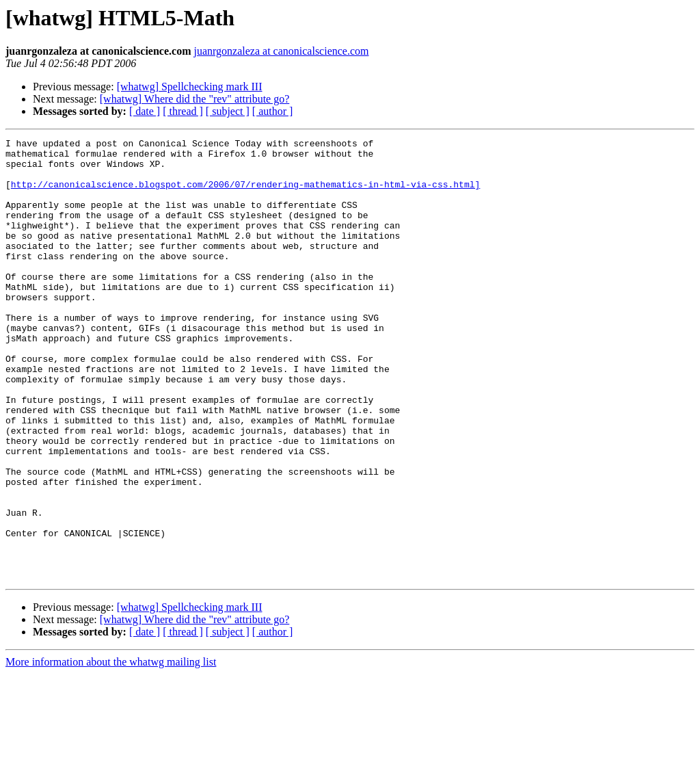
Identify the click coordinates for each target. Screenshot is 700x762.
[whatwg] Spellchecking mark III (190, 87)
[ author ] (273, 111)
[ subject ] (228, 111)
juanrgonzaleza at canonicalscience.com (282, 51)
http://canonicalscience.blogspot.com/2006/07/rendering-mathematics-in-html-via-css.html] (245, 194)
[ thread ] (183, 111)
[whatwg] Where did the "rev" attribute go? (195, 99)
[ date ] (145, 111)
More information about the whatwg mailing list (111, 750)
